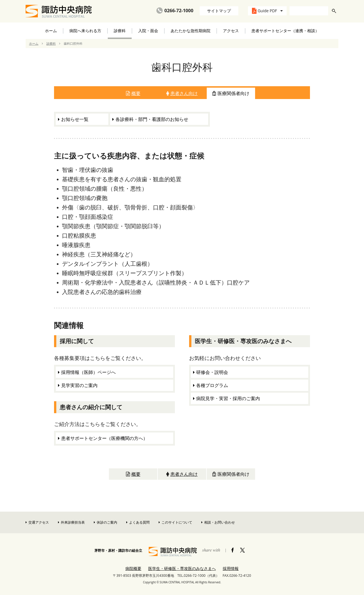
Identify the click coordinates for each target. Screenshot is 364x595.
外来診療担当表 (71, 522)
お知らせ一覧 (75, 119)
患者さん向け (182, 93)
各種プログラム (212, 385)
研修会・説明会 (212, 372)
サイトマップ (219, 11)
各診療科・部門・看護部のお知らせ (152, 119)
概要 (133, 93)
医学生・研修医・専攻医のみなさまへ (182, 568)
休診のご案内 (106, 522)
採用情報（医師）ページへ (88, 372)
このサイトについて (175, 522)
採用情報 (231, 568)
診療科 (51, 43)
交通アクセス (37, 522)
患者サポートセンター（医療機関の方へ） (104, 438)
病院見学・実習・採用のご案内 (228, 398)
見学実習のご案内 (79, 385)
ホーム (51, 31)
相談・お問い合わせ (218, 522)
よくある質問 (138, 522)
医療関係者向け (231, 93)
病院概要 (133, 568)
